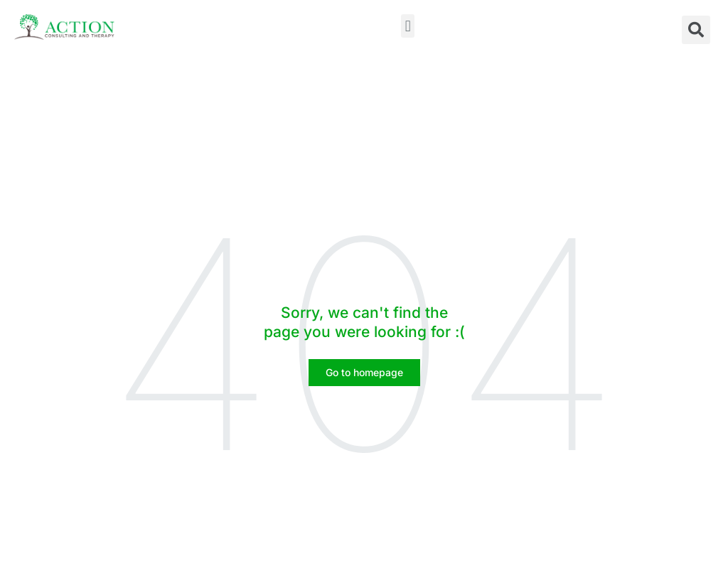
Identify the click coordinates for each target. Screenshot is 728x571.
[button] (408, 26)
